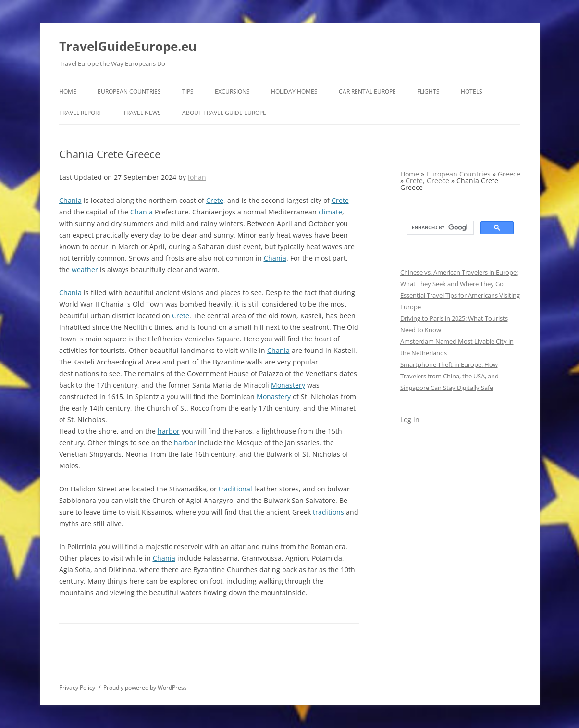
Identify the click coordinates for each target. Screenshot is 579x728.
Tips (188, 92)
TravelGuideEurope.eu (128, 46)
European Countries (129, 92)
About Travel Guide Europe (224, 113)
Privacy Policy (77, 687)
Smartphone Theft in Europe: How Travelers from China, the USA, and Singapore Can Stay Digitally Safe (450, 376)
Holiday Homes (294, 92)
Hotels (472, 92)
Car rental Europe (367, 92)
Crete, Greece (427, 181)
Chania (70, 200)
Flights (428, 92)
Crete (215, 200)
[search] (439, 228)
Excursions (232, 92)
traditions (328, 512)
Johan (197, 177)
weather (85, 270)
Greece (509, 174)
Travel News (142, 113)
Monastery (288, 385)
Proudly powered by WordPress (145, 687)
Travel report (80, 113)
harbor (169, 431)
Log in (410, 420)
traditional (235, 489)
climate (330, 212)
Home (68, 92)
